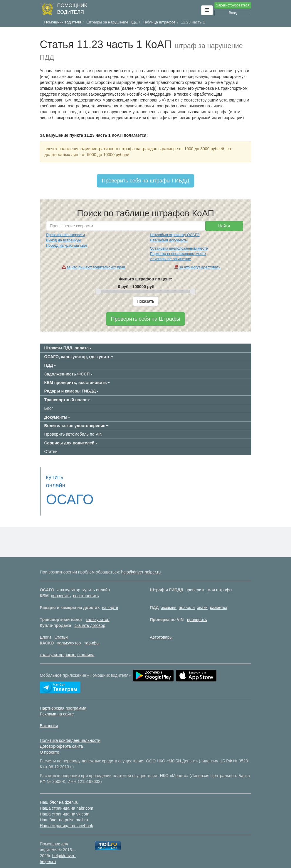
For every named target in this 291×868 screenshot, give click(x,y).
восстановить (86, 588)
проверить (196, 582)
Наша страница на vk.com (65, 806)
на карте (110, 599)
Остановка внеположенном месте (179, 248)
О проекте (50, 744)
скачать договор (90, 617)
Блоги (46, 629)
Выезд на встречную (64, 240)
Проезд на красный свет (67, 246)
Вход (233, 13)
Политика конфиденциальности (70, 732)
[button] (207, 10)
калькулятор (68, 582)
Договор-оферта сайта (62, 738)
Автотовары (161, 629)
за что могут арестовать (197, 267)
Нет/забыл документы (169, 240)
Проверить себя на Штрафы (146, 319)
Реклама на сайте (57, 706)
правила (187, 599)
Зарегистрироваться (233, 5)
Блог (49, 408)
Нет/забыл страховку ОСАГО (175, 235)
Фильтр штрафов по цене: (145, 279)
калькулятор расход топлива (67, 647)
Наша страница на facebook (67, 818)
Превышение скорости (65, 235)
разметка (219, 599)
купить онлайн (96, 582)
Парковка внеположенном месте (178, 254)
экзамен (169, 599)
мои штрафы (220, 582)
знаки (202, 599)
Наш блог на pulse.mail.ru (64, 812)
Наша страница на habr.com (67, 800)
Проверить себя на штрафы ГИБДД (146, 181)
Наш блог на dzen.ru (59, 794)
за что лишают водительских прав (94, 267)
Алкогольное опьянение (171, 259)
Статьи (51, 451)
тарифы (92, 635)
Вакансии (49, 718)
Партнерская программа (63, 700)
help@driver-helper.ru (141, 564)
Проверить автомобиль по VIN (73, 434)
